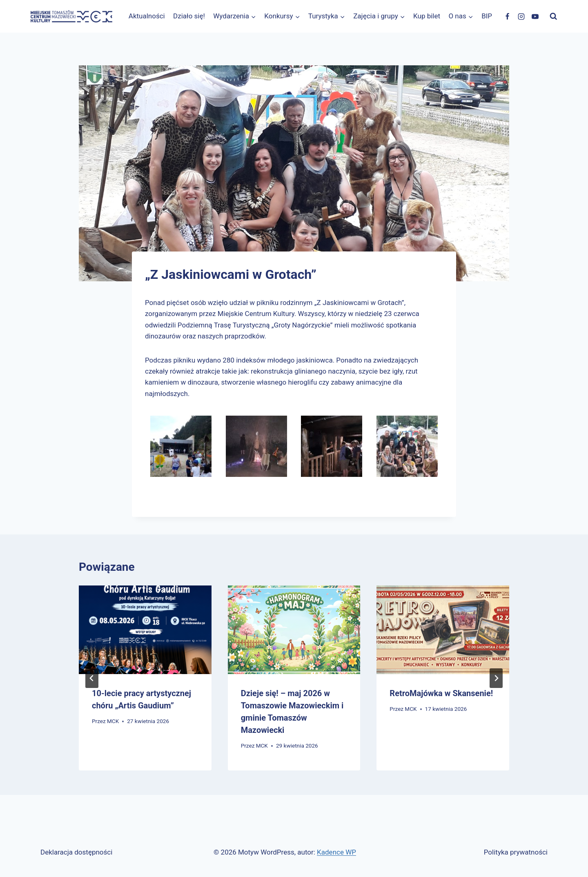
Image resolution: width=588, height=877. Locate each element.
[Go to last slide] (92, 678)
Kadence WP (336, 852)
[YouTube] (535, 16)
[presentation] (145, 630)
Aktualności (147, 16)
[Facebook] (507, 16)
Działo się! (189, 16)
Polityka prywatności (516, 852)
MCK (113, 721)
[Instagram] (521, 16)
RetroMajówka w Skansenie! (441, 693)
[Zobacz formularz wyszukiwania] (553, 17)
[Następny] (496, 678)
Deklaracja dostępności (76, 852)
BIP (487, 16)
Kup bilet (427, 16)
